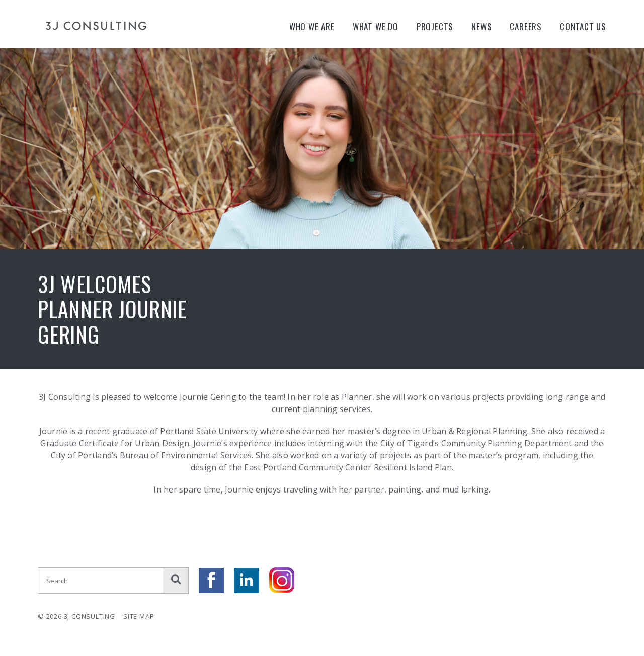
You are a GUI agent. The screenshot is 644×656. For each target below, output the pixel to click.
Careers (526, 26)
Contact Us (583, 26)
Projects (435, 26)
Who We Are (312, 26)
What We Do (376, 26)
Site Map (139, 616)
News (481, 26)
